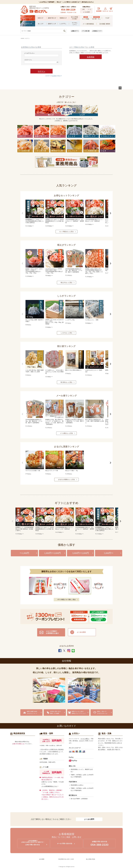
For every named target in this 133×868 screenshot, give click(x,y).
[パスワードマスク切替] (57, 62)
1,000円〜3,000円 (52, 553)
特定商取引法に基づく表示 (66, 859)
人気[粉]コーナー (97, 31)
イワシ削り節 (86, 31)
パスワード (28, 60)
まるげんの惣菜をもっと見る (66, 480)
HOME (22, 38)
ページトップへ (120, 88)
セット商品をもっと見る (66, 232)
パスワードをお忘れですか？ (53, 76)
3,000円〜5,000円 (81, 553)
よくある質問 (89, 819)
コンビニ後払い (85, 739)
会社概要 (42, 859)
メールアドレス (30, 53)
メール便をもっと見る (66, 433)
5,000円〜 (109, 553)
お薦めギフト (75, 31)
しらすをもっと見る (66, 333)
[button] (23, 213)
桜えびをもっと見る (66, 283)
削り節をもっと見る (66, 382)
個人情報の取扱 (91, 859)
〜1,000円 (24, 553)
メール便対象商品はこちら (49, 786)
